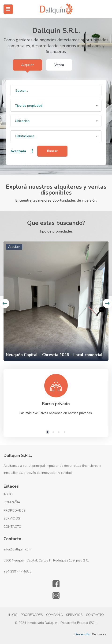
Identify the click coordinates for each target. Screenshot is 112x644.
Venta (59, 65)
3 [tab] (59, 432)
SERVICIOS (12, 518)
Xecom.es (99, 634)
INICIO (8, 494)
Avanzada (22, 151)
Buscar (52, 151)
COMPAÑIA (12, 502)
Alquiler (27, 65)
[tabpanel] (56, 395)
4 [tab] (64, 432)
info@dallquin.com (17, 549)
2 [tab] (53, 432)
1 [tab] (48, 432)
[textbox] (56, 106)
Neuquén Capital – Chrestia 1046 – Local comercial (54, 355)
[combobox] (56, 106)
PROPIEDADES (15, 510)
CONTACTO (12, 527)
